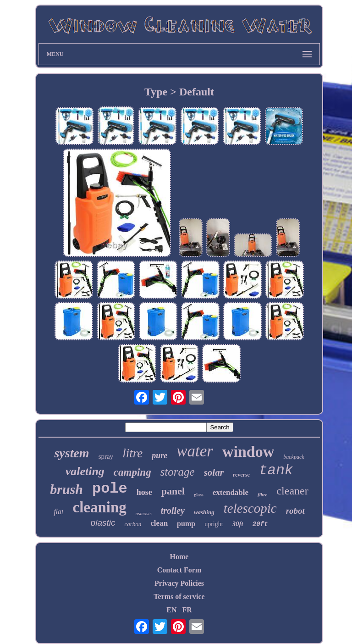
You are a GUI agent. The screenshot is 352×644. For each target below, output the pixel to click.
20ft (260, 524)
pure (159, 455)
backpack (294, 457)
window (248, 452)
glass (199, 495)
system (71, 453)
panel (173, 491)
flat (58, 512)
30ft (238, 524)
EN (171, 610)
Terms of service (179, 597)
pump (186, 524)
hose (144, 492)
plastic (103, 523)
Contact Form (179, 570)
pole (110, 489)
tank (276, 470)
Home (179, 557)
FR (187, 610)
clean (159, 523)
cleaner (292, 491)
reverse (241, 475)
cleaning (99, 507)
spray (106, 456)
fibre (262, 494)
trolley (173, 511)
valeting (85, 471)
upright (214, 524)
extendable (231, 492)
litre (132, 453)
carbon (133, 524)
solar (214, 472)
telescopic (250, 508)
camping (132, 472)
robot (295, 511)
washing (204, 512)
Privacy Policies (179, 583)
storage (178, 472)
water (195, 451)
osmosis (144, 513)
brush (66, 489)
